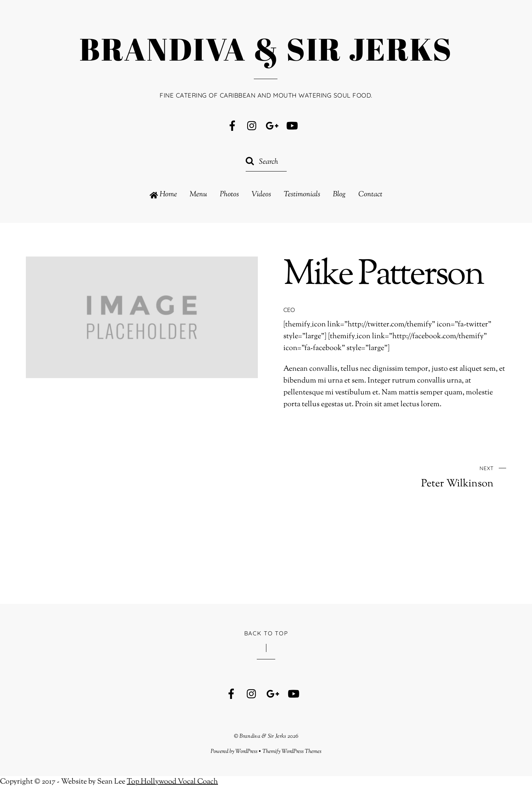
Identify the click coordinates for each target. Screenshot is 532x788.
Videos (261, 195)
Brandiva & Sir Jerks (263, 736)
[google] (272, 126)
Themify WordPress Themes (292, 751)
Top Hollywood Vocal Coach (172, 782)
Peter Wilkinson (405, 476)
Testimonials (302, 195)
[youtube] (292, 126)
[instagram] (252, 126)
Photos (229, 195)
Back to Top (266, 633)
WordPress (246, 751)
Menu (198, 195)
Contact (370, 195)
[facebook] (232, 126)
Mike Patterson (383, 276)
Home (163, 195)
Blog (339, 195)
